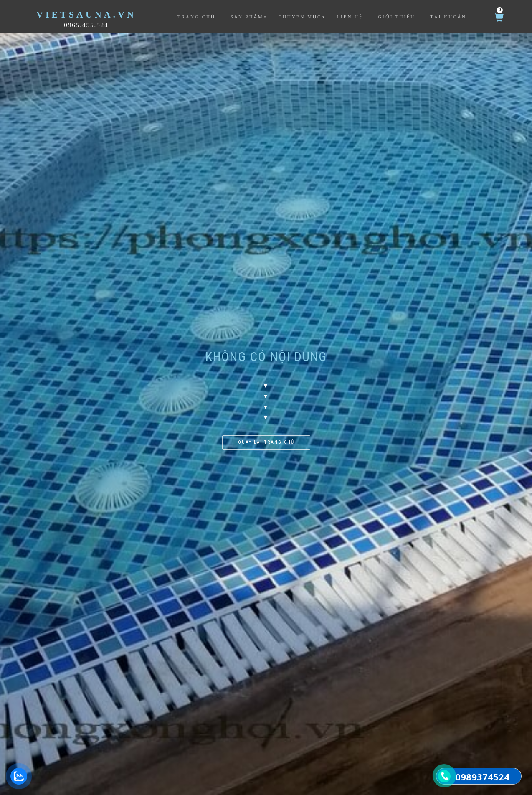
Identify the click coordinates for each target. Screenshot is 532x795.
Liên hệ (350, 17)
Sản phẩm (247, 17)
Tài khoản (448, 17)
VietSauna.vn (86, 14)
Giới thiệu (396, 17)
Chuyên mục (300, 17)
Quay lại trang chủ (266, 442)
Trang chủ (196, 17)
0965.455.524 (86, 25)
